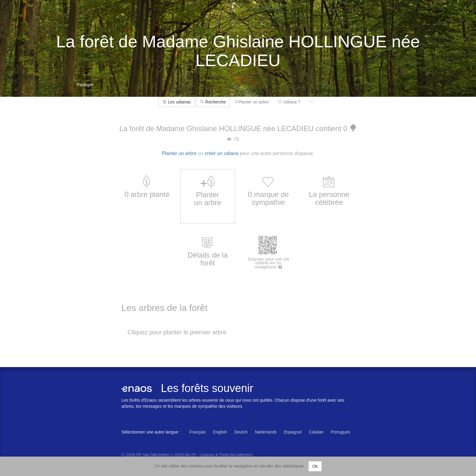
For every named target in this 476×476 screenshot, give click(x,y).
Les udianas (177, 102)
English (220, 432)
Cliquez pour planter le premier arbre (177, 332)
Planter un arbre (252, 102)
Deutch (241, 432)
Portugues (341, 432)
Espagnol (293, 432)
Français (198, 432)
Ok (315, 466)
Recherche (213, 102)
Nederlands (266, 432)
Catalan (316, 432)
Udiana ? (289, 102)
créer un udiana (221, 153)
